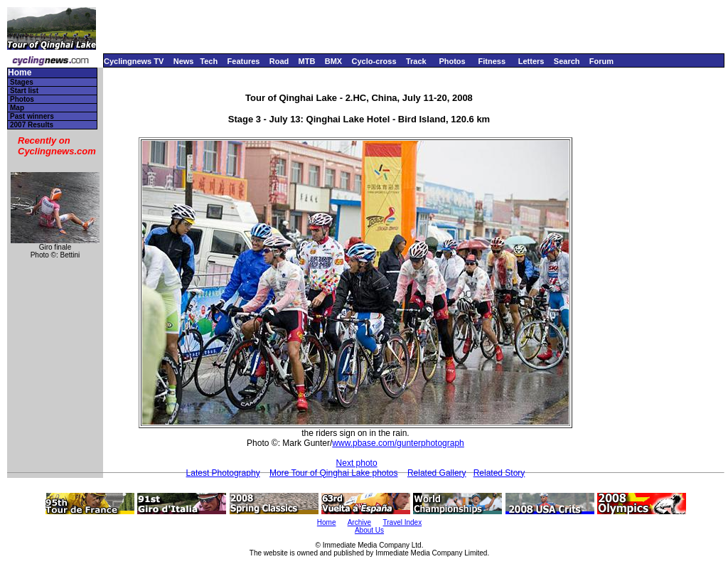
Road (279, 61)
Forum (601, 61)
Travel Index (403, 522)
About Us (369, 530)
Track (416, 61)
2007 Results (32, 125)
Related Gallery (437, 473)
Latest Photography (223, 473)
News (184, 61)
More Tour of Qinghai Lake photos (334, 473)
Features (244, 61)
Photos (452, 61)
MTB (307, 61)
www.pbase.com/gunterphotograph (398, 443)
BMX (333, 61)
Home (20, 73)
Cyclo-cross (374, 61)
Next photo (357, 463)
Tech (209, 61)
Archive (359, 522)
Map (17, 108)
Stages (22, 82)
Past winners (32, 116)
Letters (531, 61)
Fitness (492, 61)
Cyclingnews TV (134, 61)
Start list (24, 91)
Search (567, 61)
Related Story (499, 473)
